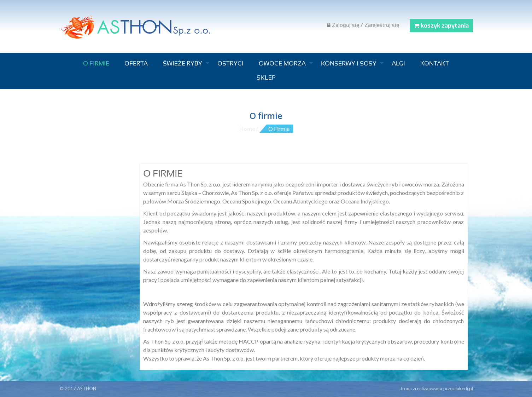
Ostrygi (230, 64)
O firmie (96, 64)
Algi (398, 64)
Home (247, 129)
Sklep (266, 78)
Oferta (136, 64)
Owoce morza (282, 64)
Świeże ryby (183, 64)
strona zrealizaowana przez (436, 389)
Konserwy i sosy (349, 64)
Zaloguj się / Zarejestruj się (363, 25)
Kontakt (435, 64)
